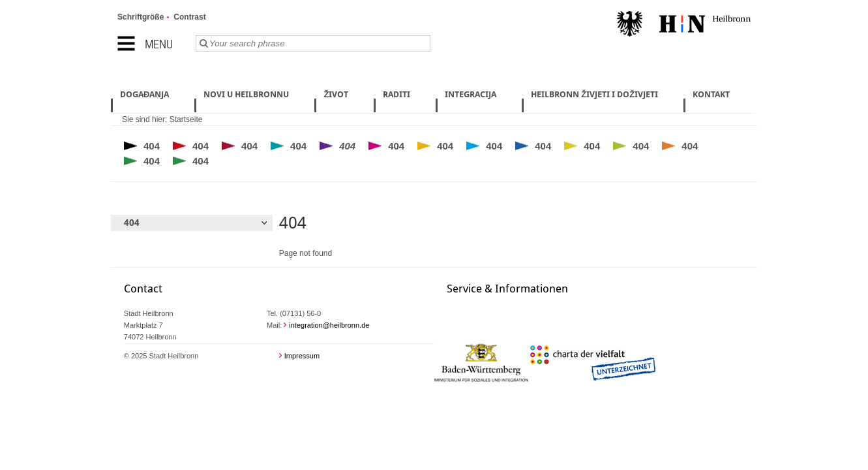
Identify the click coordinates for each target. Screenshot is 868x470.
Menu (159, 44)
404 (152, 146)
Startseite (186, 119)
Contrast (189, 17)
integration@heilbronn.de (329, 325)
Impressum (302, 356)
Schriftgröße (141, 17)
